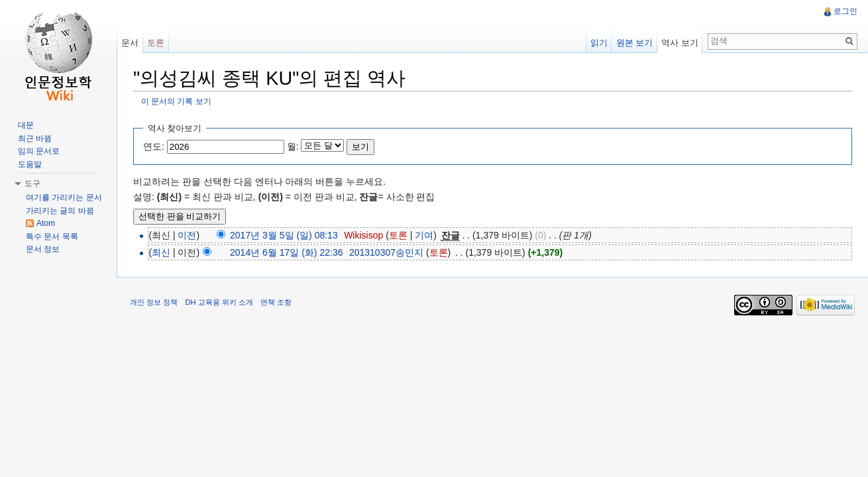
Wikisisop (363, 235)
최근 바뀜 (35, 138)
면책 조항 (276, 302)
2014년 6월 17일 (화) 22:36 (286, 252)
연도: (154, 146)
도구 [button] (32, 184)
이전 (187, 235)
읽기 (599, 43)
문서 (130, 43)
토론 (398, 235)
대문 (26, 125)
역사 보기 (680, 43)
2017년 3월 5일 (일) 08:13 (284, 235)
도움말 (30, 164)
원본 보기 (635, 43)
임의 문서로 (39, 151)
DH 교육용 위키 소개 (219, 302)
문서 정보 (43, 249)
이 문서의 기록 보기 (176, 101)
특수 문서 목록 (52, 237)
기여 (424, 235)
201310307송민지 (386, 252)
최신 (161, 252)
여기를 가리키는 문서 (64, 197)
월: (293, 146)
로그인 (845, 11)
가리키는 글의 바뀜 (60, 211)
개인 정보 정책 (154, 302)
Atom (46, 223)
